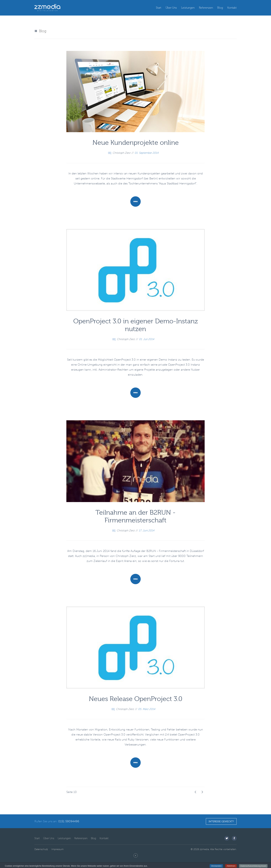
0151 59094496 (69, 821)
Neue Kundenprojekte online (136, 143)
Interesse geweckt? (221, 821)
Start (159, 8)
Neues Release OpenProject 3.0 (136, 699)
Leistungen (188, 8)
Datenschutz (41, 849)
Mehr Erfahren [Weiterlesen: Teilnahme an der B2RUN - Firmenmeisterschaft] (135, 579)
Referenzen (206, 8)
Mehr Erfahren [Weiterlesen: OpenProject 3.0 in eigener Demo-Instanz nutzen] (135, 393)
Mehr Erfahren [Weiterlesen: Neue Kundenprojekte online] (135, 202)
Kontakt (232, 8)
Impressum (57, 849)
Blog (220, 8)
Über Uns (171, 8)
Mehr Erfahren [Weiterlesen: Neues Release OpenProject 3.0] (135, 763)
